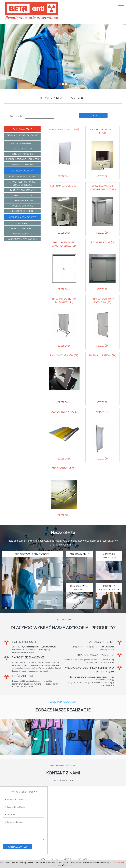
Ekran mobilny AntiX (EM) (64, 129)
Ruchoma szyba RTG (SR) (64, 186)
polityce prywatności (117, 862)
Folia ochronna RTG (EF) (64, 412)
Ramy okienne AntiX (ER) (64, 355)
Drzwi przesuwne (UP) (102, 242)
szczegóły (64, 176)
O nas (55, 859)
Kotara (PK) (102, 412)
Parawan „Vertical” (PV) (102, 355)
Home (44, 98)
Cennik (68, 859)
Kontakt (82, 859)
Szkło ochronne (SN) (64, 468)
